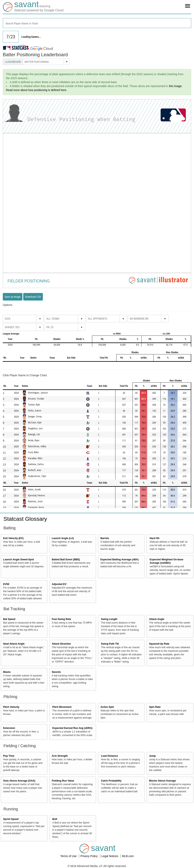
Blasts (7, 672)
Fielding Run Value (63, 781)
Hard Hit (154, 538)
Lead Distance (109, 756)
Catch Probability (111, 781)
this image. (176, 86)
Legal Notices (110, 856)
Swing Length (109, 619)
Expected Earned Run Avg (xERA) (72, 728)
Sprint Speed (11, 819)
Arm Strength (60, 756)
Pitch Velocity (11, 707)
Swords (56, 672)
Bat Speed (9, 619)
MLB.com (128, 856)
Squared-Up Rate (159, 644)
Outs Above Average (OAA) (19, 781)
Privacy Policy (89, 856)
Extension (9, 728)
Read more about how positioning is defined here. (36, 90)
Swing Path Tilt (110, 644)
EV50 (6, 584)
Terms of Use (69, 856)
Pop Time (9, 756)
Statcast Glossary (25, 519)
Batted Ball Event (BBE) (66, 560)
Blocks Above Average (162, 781)
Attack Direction (61, 644)
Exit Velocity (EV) (13, 538)
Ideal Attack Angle (14, 644)
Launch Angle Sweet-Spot (19, 560)
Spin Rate (155, 707)
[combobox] (97, 23)
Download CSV (33, 297)
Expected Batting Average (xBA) (119, 560)
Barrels (105, 538)
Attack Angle (157, 619)
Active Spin (107, 707)
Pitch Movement (62, 707)
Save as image (13, 297)
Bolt (55, 819)
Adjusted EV (59, 584)
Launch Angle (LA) (63, 538)
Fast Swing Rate (61, 619)
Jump (152, 756)
